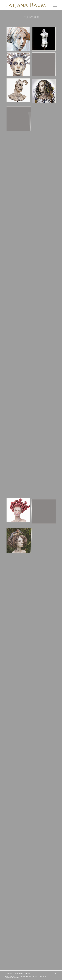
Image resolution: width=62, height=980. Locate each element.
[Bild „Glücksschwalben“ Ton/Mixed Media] (19, 536)
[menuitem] (54, 5)
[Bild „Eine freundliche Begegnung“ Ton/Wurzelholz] (19, 510)
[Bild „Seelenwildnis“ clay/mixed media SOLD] (45, 91)
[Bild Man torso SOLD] (45, 40)
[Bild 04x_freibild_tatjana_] (45, 66)
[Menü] (54, 5)
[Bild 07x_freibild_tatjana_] (19, 117)
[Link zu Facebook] (55, 974)
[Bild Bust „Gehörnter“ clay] (19, 91)
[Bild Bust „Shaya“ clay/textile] (19, 40)
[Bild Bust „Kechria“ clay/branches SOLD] (19, 66)
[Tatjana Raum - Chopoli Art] (26, 5)
